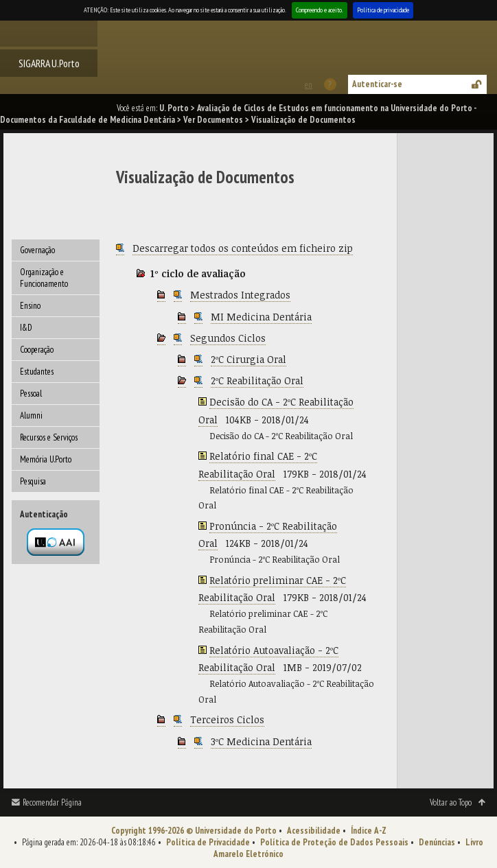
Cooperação (37, 350)
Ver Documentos (213, 120)
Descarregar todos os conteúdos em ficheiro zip (243, 248)
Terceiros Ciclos (227, 719)
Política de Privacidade (208, 842)
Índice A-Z (369, 831)
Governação (37, 250)
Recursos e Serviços (49, 437)
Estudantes (37, 372)
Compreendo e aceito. (320, 10)
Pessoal (31, 394)
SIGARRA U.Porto (49, 63)
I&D (26, 328)
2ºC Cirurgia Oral (248, 359)
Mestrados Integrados (240, 295)
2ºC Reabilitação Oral (257, 380)
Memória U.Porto (46, 459)
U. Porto (174, 108)
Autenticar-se (377, 84)
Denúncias (437, 842)
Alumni (31, 415)
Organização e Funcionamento (44, 278)
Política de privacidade (383, 10)
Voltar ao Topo (451, 802)
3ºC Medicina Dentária (261, 741)
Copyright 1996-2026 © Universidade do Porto (194, 831)
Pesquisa (33, 481)
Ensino (30, 306)
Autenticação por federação (56, 542)
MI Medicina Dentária (261, 317)
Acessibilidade (314, 831)
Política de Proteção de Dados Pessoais (334, 842)
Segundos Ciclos (228, 338)
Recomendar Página (52, 802)
